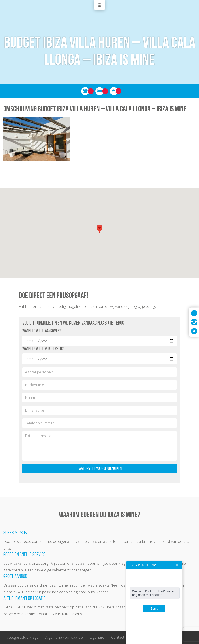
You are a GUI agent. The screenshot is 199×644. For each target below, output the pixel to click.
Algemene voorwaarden (65, 637)
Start (154, 608)
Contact (118, 637)
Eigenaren (98, 637)
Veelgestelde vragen (24, 637)
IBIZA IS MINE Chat (144, 565)
